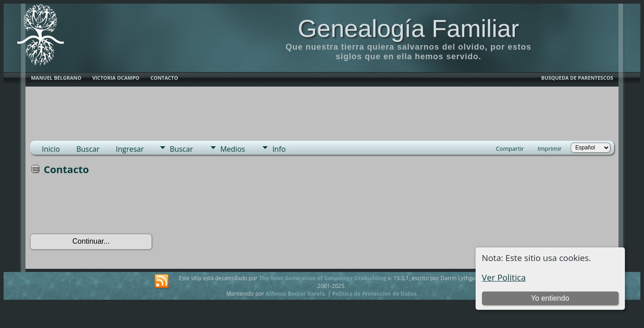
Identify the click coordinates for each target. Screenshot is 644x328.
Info (279, 149)
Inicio (51, 149)
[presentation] (99, 207)
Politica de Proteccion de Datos (374, 294)
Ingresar (130, 149)
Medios (233, 149)
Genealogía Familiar (408, 28)
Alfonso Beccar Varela (295, 294)
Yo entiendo (550, 298)
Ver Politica (504, 277)
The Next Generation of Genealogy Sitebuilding (323, 278)
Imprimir (550, 149)
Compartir (510, 149)
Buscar (88, 149)
